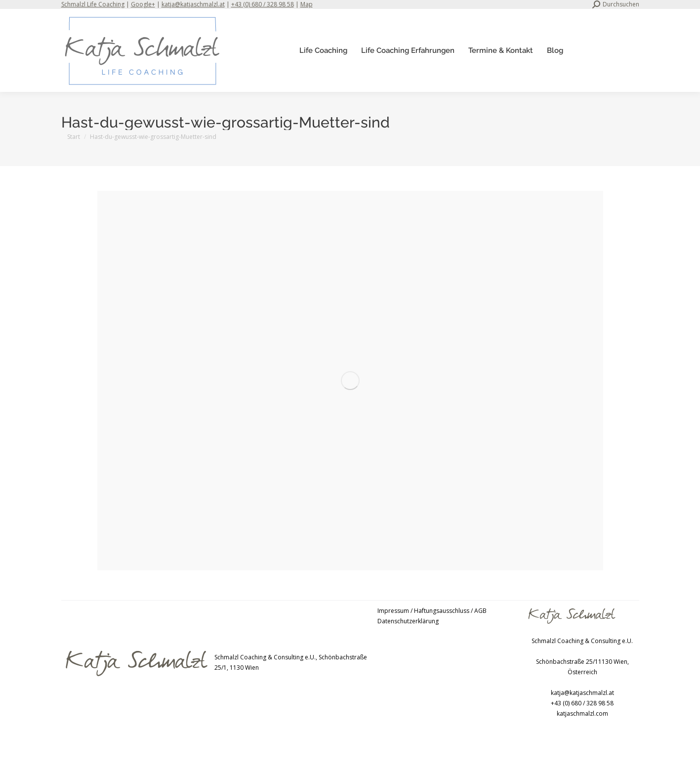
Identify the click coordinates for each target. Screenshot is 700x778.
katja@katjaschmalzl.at (193, 4)
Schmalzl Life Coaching (93, 4)
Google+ (143, 4)
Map (307, 4)
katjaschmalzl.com (582, 713)
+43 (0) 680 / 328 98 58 (263, 4)
